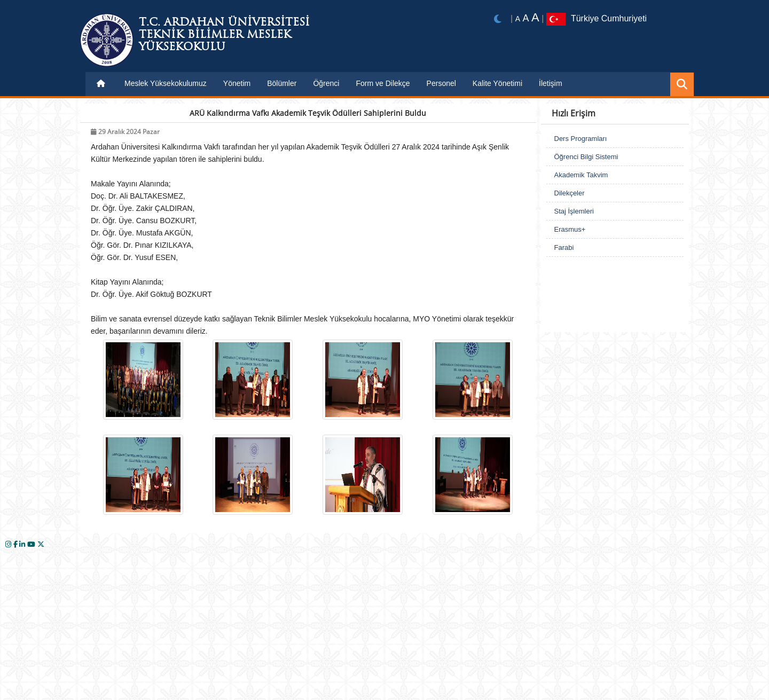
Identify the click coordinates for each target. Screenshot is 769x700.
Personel (441, 83)
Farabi (564, 247)
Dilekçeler (570, 193)
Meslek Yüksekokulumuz (166, 83)
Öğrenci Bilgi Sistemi (586, 157)
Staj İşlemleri (574, 211)
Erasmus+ (570, 229)
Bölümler (282, 83)
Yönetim (237, 83)
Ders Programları (581, 139)
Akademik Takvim (581, 175)
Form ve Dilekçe (383, 83)
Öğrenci (326, 83)
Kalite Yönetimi (497, 83)
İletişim (551, 83)
